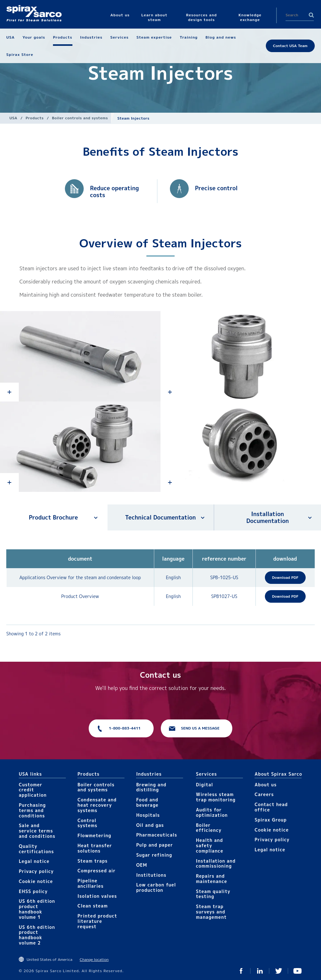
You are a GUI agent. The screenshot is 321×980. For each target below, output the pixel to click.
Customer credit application (33, 790)
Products (35, 118)
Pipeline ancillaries (90, 883)
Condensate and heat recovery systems (97, 805)
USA (13, 118)
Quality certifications (36, 849)
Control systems (87, 823)
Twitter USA (279, 971)
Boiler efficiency (209, 828)
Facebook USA (241, 971)
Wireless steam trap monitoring (216, 797)
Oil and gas (150, 825)
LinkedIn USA (260, 971)
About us (266, 785)
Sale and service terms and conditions (37, 831)
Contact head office (271, 807)
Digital (205, 785)
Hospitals (148, 815)
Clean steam (92, 906)
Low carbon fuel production (156, 887)
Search (311, 15)
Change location (94, 959)
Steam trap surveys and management (211, 912)
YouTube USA (297, 971)
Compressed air (97, 871)
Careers (264, 794)
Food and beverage (147, 802)
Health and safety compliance (210, 845)
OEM (142, 865)
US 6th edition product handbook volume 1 (37, 909)
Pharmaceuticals (157, 835)
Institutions (151, 875)
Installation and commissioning (216, 864)
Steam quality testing (213, 894)
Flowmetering (94, 835)
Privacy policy (36, 871)
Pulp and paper (154, 845)
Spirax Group (271, 820)
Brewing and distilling (151, 787)
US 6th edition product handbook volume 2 (37, 935)
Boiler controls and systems (80, 118)
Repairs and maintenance (211, 879)
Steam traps (92, 861)
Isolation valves (97, 896)
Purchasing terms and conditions (32, 810)
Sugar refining (154, 855)
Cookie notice (36, 881)
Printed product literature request (97, 921)
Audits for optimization (212, 812)
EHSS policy (33, 891)
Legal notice (34, 861)
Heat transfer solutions (95, 848)
